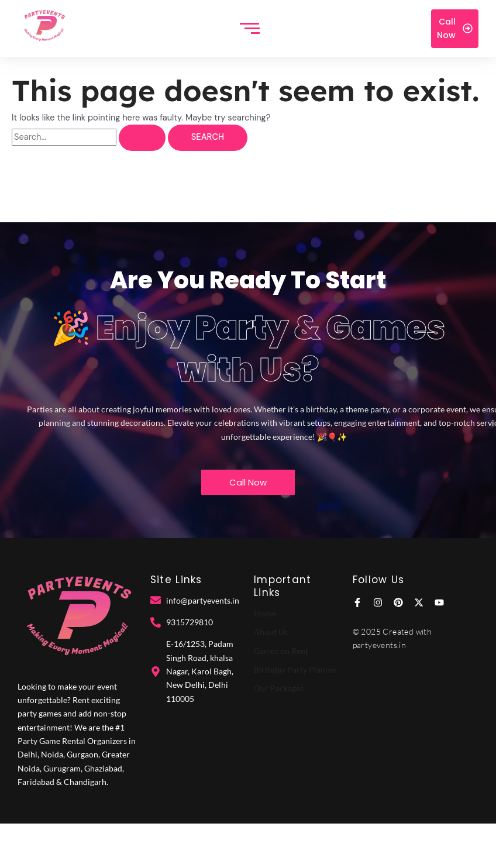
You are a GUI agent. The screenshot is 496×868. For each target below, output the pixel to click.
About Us (271, 632)
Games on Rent (281, 651)
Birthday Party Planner (296, 669)
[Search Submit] (142, 138)
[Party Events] (44, 27)
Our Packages (279, 688)
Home (265, 613)
